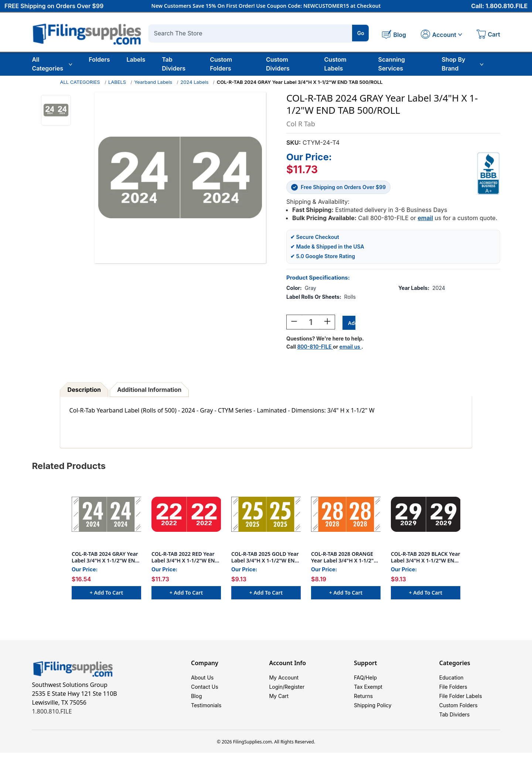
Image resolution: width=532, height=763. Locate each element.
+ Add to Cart (106, 594)
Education (451, 680)
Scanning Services (391, 64)
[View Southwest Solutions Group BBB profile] (488, 174)
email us (351, 348)
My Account (284, 680)
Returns (363, 702)
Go (361, 33)
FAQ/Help (365, 680)
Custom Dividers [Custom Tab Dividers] (278, 64)
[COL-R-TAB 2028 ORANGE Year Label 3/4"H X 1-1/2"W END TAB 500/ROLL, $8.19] (346, 515)
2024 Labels (194, 82)
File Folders (453, 691)
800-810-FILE (315, 348)
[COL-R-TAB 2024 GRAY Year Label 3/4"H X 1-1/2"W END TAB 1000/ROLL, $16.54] (106, 515)
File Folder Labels (461, 702)
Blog (197, 702)
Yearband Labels (153, 82)
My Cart (279, 702)
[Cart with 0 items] (488, 35)
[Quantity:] (311, 323)
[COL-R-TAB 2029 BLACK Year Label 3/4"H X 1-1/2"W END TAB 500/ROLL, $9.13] (426, 515)
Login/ (277, 691)
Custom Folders (221, 64)
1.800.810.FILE (52, 712)
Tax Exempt (368, 691)
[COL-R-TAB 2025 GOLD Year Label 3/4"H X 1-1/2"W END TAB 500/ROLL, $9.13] (266, 515)
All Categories (52, 64)
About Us (202, 680)
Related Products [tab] (69, 467)
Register (294, 691)
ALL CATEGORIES (80, 82)
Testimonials (206, 713)
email (425, 218)
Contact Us (205, 691)
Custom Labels (335, 64)
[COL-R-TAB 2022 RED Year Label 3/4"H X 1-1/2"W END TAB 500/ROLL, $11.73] (186, 515)
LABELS (117, 82)
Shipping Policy (373, 713)
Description (84, 391)
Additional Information (149, 391)
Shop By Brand (462, 64)
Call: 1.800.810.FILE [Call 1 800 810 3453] (499, 6)
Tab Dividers (174, 64)
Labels (136, 59)
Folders (99, 59)
